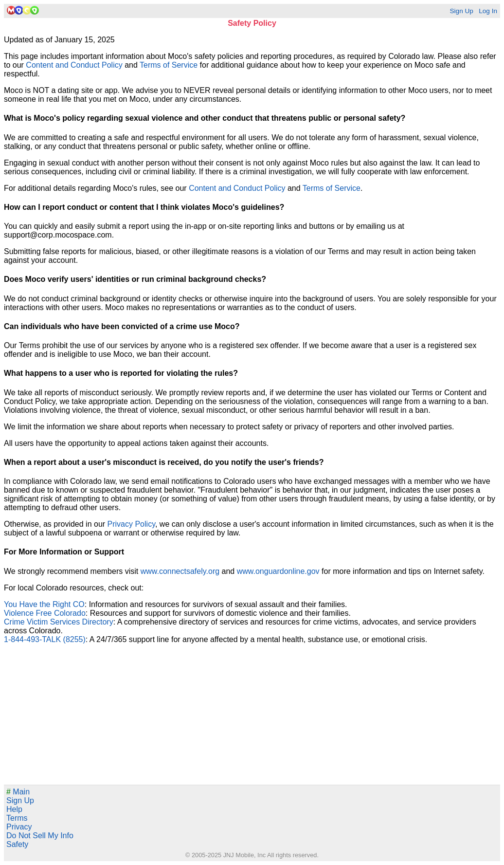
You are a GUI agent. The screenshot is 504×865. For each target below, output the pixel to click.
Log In (488, 11)
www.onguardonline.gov (278, 571)
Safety (17, 844)
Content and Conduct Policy (74, 65)
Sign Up (461, 11)
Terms (17, 818)
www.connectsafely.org (180, 571)
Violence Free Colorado (45, 613)
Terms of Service (169, 65)
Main (18, 792)
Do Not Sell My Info (40, 836)
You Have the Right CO (44, 604)
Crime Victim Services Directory (59, 622)
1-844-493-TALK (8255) (45, 639)
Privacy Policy (131, 524)
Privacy (19, 827)
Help (14, 809)
